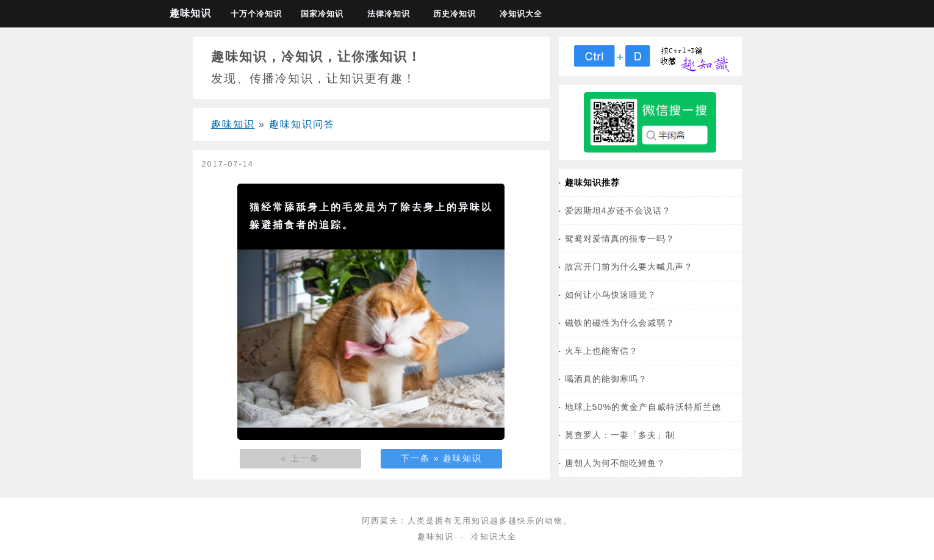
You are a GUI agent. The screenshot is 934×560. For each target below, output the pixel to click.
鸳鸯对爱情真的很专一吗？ (620, 239)
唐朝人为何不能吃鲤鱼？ (615, 463)
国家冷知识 (322, 14)
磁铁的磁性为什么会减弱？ (620, 323)
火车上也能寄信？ (602, 351)
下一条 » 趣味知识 (442, 458)
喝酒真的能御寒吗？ (606, 379)
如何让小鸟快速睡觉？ (611, 295)
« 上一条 (301, 458)
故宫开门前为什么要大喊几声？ (629, 267)
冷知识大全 (521, 14)
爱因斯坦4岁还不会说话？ (618, 210)
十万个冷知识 (256, 14)
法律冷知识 (389, 14)
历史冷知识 (454, 14)
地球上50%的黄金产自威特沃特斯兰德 (643, 407)
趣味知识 (190, 13)
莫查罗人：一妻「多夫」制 (620, 435)
